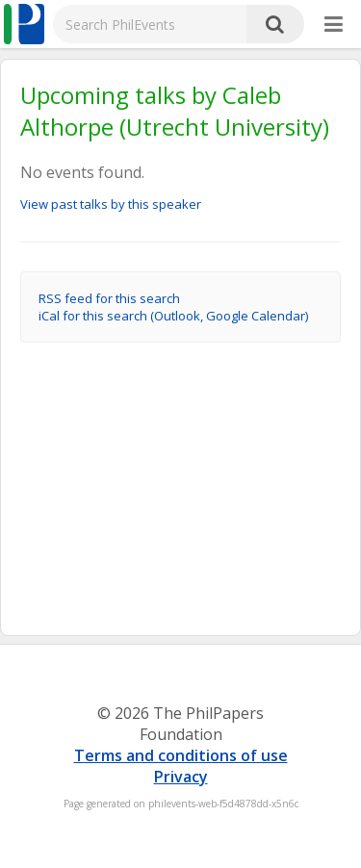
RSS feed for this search (109, 298)
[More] (334, 25)
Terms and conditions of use (181, 755)
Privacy (181, 777)
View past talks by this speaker (111, 204)
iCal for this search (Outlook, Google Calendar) (173, 316)
